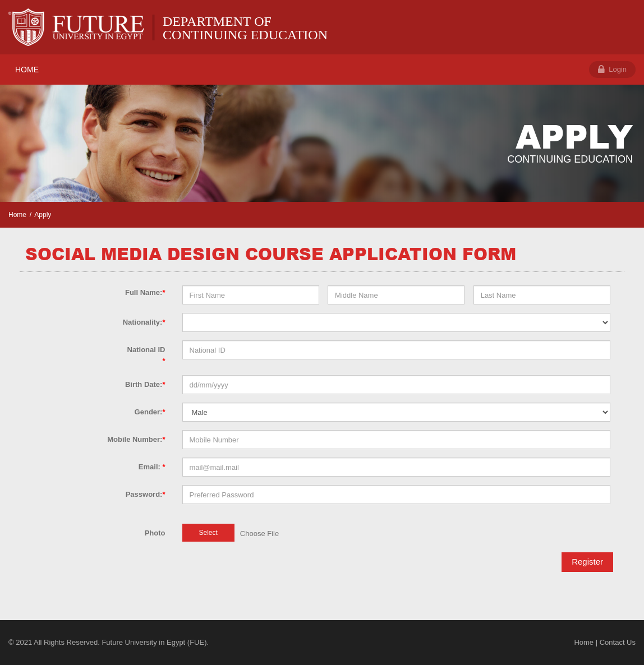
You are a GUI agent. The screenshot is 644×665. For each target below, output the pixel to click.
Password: (146, 494)
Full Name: (145, 292)
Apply (43, 215)
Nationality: (144, 322)
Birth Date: (145, 384)
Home (17, 215)
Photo (155, 533)
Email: (152, 467)
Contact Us (618, 642)
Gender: (150, 412)
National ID (146, 355)
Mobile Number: (136, 439)
